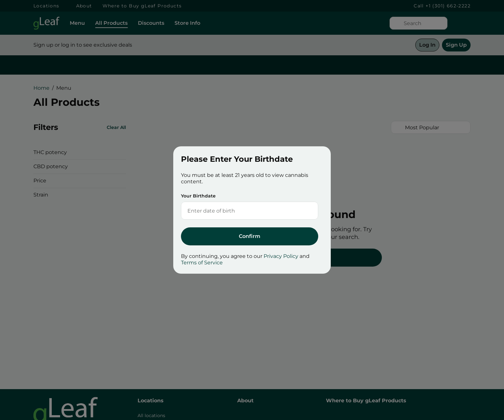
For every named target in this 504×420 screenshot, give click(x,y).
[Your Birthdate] (243, 211)
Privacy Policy (281, 256)
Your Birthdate (198, 196)
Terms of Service (202, 263)
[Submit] (250, 236)
